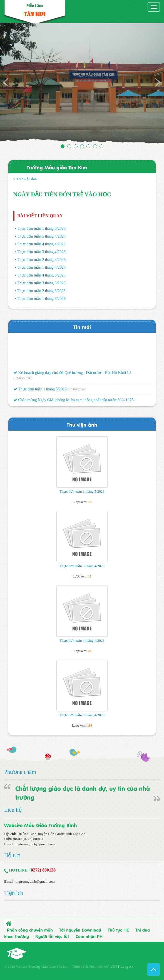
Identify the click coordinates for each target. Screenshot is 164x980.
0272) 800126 (43, 870)
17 (90, 576)
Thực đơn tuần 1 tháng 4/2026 (41, 267)
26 (90, 651)
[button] (12, 84)
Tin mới (82, 327)
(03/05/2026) (23, 380)
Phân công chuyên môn (30, 930)
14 (90, 502)
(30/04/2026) (77, 391)
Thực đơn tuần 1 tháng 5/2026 (41, 229)
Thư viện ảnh (82, 424)
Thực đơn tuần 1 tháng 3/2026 (41, 299)
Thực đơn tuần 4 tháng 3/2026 (41, 275)
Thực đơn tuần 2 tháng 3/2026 (41, 291)
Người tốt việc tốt (52, 936)
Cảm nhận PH (89, 936)
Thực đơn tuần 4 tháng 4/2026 (41, 244)
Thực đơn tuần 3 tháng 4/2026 (41, 252)
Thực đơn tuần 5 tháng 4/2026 (41, 236)
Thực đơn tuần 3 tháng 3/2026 (41, 283)
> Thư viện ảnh (25, 179)
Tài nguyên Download (80, 930)
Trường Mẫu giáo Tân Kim (57, 167)
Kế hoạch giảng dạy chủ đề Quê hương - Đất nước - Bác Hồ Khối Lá (72, 374)
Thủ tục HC (118, 930)
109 (90, 725)
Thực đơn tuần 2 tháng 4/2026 (41, 260)
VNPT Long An (122, 967)
